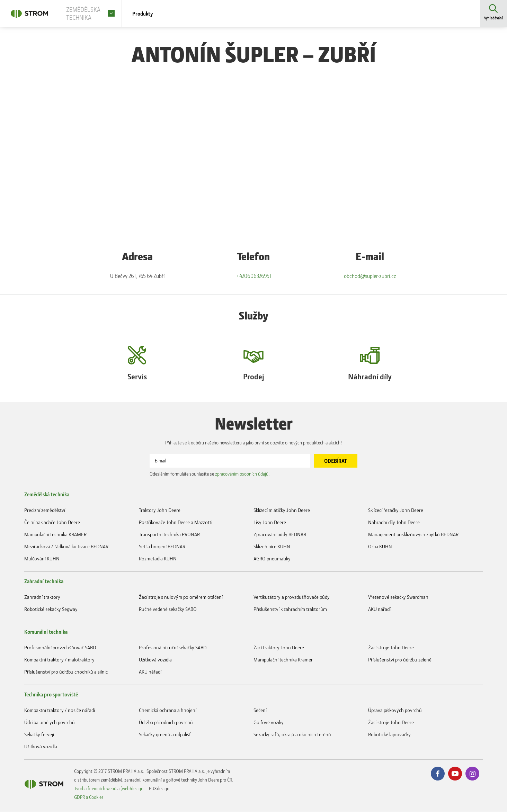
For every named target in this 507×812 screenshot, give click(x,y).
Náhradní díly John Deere (394, 522)
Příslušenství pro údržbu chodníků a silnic (66, 672)
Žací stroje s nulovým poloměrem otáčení (181, 597)
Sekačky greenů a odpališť (165, 735)
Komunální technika (46, 632)
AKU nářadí (379, 609)
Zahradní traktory (42, 597)
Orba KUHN (380, 547)
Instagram (472, 774)
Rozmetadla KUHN (158, 559)
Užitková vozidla (155, 660)
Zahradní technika (44, 581)
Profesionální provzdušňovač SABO (60, 648)
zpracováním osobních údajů (242, 474)
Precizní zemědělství (45, 510)
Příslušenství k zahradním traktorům (290, 609)
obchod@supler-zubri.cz (370, 276)
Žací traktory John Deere (279, 648)
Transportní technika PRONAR (169, 535)
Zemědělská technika (47, 495)
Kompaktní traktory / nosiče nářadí (60, 710)
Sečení (260, 710)
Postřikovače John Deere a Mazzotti (176, 522)
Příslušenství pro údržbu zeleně (400, 660)
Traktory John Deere (160, 510)
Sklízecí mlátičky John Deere (282, 510)
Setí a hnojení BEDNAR (162, 547)
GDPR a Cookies (89, 797)
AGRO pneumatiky (272, 559)
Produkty (153, 14)
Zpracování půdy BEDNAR (280, 535)
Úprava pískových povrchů (395, 710)
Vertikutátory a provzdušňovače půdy (292, 597)
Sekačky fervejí (39, 735)
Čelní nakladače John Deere (52, 522)
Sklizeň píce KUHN (272, 547)
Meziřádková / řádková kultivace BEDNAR (66, 547)
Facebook (438, 774)
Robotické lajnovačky (389, 735)
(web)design (132, 789)
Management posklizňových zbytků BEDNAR (413, 535)
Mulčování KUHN (42, 559)
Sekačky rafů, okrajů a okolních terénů (292, 735)
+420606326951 (254, 276)
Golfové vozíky (269, 723)
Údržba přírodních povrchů (166, 723)
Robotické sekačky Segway (51, 609)
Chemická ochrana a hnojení (168, 710)
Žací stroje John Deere (391, 648)
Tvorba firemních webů (95, 789)
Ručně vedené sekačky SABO (168, 609)
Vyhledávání (493, 19)
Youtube (455, 774)
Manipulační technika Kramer (283, 660)
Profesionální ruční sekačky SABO (173, 648)
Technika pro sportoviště (51, 695)
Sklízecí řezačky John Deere (396, 510)
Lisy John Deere (270, 522)
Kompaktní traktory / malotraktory (59, 660)
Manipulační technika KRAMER (55, 535)
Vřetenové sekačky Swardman (398, 597)
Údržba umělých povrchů (50, 723)
